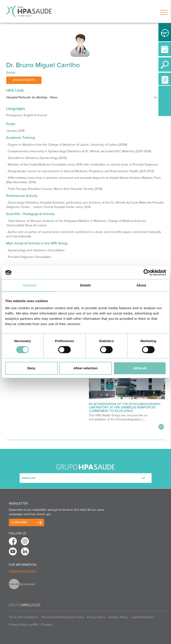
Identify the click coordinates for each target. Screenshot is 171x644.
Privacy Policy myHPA (23, 625)
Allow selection (85, 368)
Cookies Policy (118, 617)
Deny (31, 368)
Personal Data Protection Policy (63, 617)
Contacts (47, 625)
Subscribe (19, 522)
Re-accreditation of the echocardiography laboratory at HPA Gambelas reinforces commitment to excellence (125, 408)
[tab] (86, 99)
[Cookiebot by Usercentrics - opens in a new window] (147, 272)
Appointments (24, 80)
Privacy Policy (96, 617)
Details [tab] (86, 285)
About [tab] (141, 285)
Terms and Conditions (24, 617)
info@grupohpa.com (22, 571)
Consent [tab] (30, 285)
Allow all (140, 368)
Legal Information (143, 617)
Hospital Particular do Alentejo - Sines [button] (32, 97)
